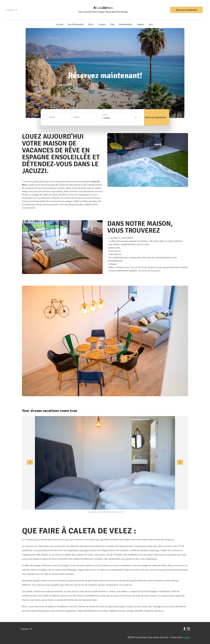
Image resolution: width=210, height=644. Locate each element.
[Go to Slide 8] (110, 512)
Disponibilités (126, 24)
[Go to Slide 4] (98, 512)
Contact (102, 24)
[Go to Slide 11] (119, 512)
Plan (112, 24)
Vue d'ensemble (76, 24)
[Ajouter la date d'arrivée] (60, 117)
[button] (72, 117)
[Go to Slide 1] (89, 512)
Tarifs (91, 24)
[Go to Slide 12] (122, 512)
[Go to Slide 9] (113, 512)
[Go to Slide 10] (116, 512)
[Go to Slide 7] (107, 512)
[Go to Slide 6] (104, 512)
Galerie (141, 24)
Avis (151, 24)
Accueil (60, 24)
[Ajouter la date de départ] (84, 117)
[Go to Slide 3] (95, 512)
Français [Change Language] (12, 10)
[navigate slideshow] (30, 462)
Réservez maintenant (186, 10)
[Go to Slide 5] (101, 512)
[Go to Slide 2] (92, 512)
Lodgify (187, 637)
